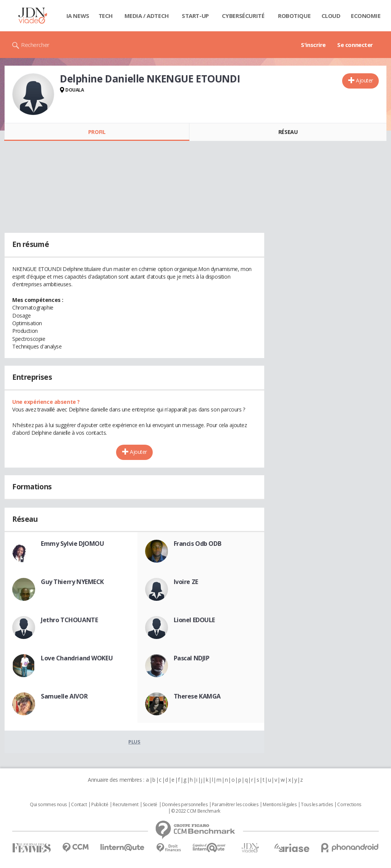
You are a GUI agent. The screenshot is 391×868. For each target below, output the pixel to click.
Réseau (288, 132)
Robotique (294, 16)
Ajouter (364, 80)
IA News (78, 16)
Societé (150, 805)
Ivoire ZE (186, 582)
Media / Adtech (147, 16)
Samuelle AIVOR (64, 696)
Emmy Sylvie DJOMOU (72, 544)
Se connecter (355, 45)
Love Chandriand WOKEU (77, 658)
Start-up (195, 16)
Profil (97, 132)
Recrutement (125, 805)
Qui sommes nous (48, 805)
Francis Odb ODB (198, 544)
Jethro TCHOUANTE (69, 620)
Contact (79, 805)
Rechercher (35, 45)
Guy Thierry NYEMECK (72, 582)
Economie (366, 16)
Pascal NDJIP (192, 658)
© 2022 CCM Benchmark (196, 811)
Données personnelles (185, 805)
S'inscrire (313, 45)
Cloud (331, 16)
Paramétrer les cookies (235, 805)
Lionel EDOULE (195, 620)
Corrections (349, 805)
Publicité (100, 805)
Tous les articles (317, 805)
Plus (134, 742)
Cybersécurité (243, 16)
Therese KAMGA (197, 696)
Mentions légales (280, 805)
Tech (106, 16)
